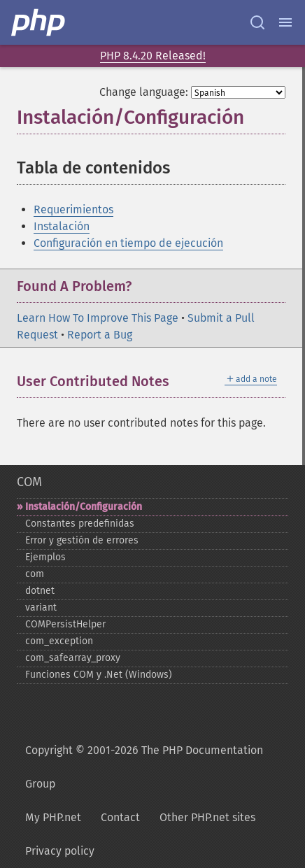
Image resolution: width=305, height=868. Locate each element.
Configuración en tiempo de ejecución (128, 243)
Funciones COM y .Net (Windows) (99, 675)
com (35, 574)
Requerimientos (73, 209)
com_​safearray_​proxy (73, 658)
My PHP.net (53, 817)
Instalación (62, 226)
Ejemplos (45, 557)
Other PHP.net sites (207, 817)
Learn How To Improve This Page (98, 318)
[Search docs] (257, 22)
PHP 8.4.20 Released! (153, 56)
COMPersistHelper (65, 624)
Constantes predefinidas (80, 524)
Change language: (144, 92)
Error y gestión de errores (82, 540)
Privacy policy (60, 851)
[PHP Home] (39, 22)
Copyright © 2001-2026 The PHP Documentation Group (144, 767)
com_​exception (59, 641)
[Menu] (285, 22)
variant (41, 607)
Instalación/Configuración (84, 507)
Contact (120, 817)
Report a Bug (100, 335)
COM (29, 482)
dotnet (40, 591)
